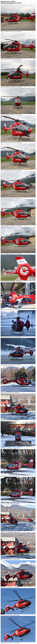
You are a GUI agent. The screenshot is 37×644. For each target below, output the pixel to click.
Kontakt (13, 1)
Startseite (3, 1)
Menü (8, 1)
